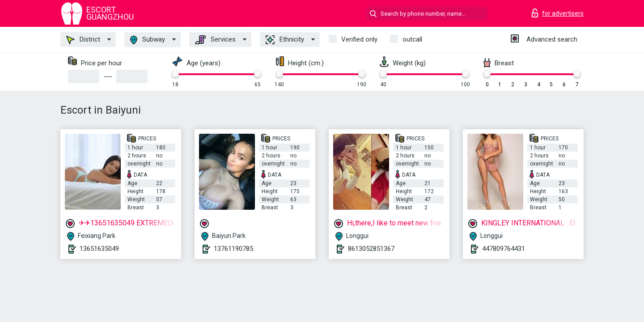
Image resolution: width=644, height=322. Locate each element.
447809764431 (504, 249)
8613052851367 (371, 249)
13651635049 (99, 249)
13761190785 (233, 249)
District (83, 40)
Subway (148, 40)
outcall (412, 39)
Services (215, 40)
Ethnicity (285, 40)
